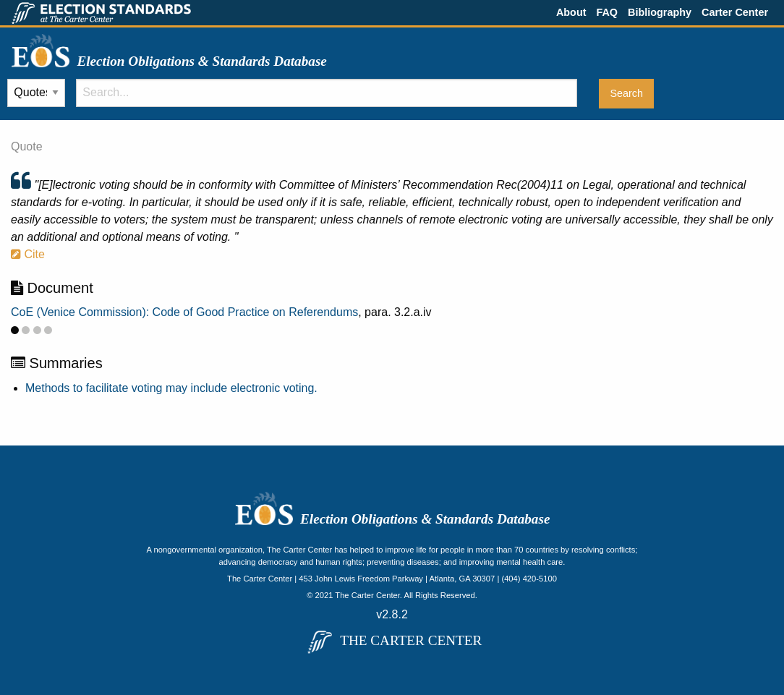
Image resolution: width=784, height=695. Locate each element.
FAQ (607, 12)
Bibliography (660, 12)
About (571, 12)
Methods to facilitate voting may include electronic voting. (171, 388)
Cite (28, 254)
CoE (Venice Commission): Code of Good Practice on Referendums (184, 312)
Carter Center (735, 12)
